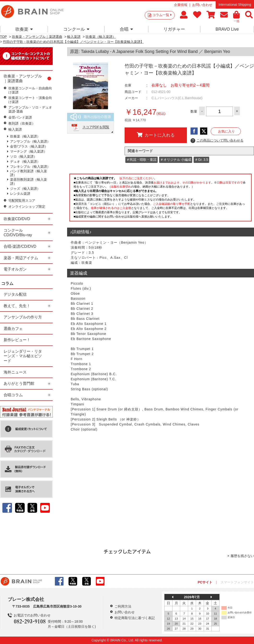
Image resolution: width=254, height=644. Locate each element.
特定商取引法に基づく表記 (135, 618)
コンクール (76, 29)
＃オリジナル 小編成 (176, 160)
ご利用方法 (123, 606)
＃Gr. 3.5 (201, 160)
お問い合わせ (202, 5)
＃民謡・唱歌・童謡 (141, 160)
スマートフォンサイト (237, 582)
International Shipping (235, 5)
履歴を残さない (242, 556)
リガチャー (174, 29)
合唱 (126, 29)
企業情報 (181, 5)
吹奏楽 (24, 29)
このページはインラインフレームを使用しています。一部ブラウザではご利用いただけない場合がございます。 (161, 199)
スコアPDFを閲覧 (96, 127)
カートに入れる (156, 135)
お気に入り (226, 131)
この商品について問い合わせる (217, 141)
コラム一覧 (162, 15)
